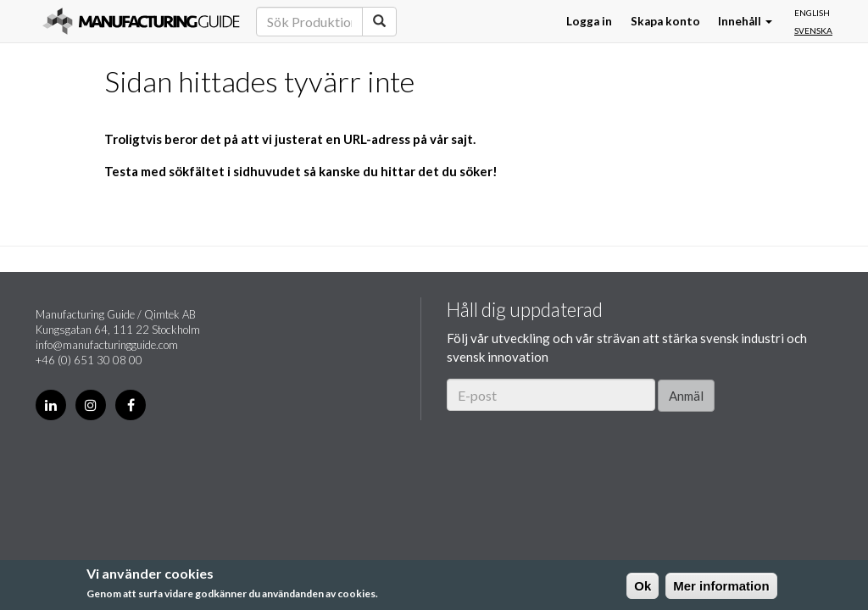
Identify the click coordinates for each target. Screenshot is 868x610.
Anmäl (686, 396)
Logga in (589, 21)
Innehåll (745, 21)
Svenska (813, 30)
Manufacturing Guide (141, 21)
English (812, 13)
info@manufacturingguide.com (107, 345)
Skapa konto (665, 21)
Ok (643, 586)
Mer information (721, 586)
